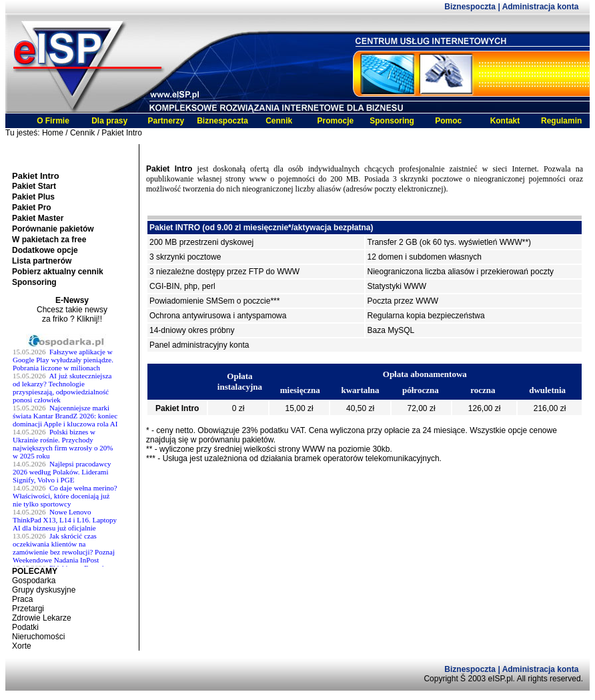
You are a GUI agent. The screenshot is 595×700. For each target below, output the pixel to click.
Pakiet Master (38, 218)
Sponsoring (392, 121)
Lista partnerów (42, 261)
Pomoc (448, 121)
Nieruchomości (38, 637)
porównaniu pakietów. (237, 440)
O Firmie (53, 121)
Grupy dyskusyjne (44, 590)
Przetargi (28, 609)
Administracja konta (541, 7)
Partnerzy (166, 121)
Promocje (336, 121)
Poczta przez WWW (403, 301)
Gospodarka (34, 581)
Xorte (22, 646)
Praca (22, 599)
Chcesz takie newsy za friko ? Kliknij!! (72, 314)
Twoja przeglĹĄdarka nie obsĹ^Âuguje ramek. (72, 450)
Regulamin (561, 121)
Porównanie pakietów (53, 229)
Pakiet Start (34, 186)
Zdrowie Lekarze (42, 618)
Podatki (25, 627)
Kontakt (505, 121)
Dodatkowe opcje (45, 250)
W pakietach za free (49, 240)
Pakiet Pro (32, 208)
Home (53, 133)
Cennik (279, 121)
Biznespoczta (471, 7)
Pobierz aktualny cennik (58, 272)
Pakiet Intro (122, 133)
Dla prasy (109, 121)
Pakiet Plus (33, 197)
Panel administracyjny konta (199, 345)
